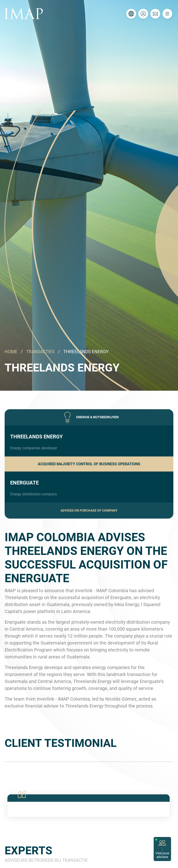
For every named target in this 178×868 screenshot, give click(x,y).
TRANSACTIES (40, 352)
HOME (11, 352)
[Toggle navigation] (167, 14)
